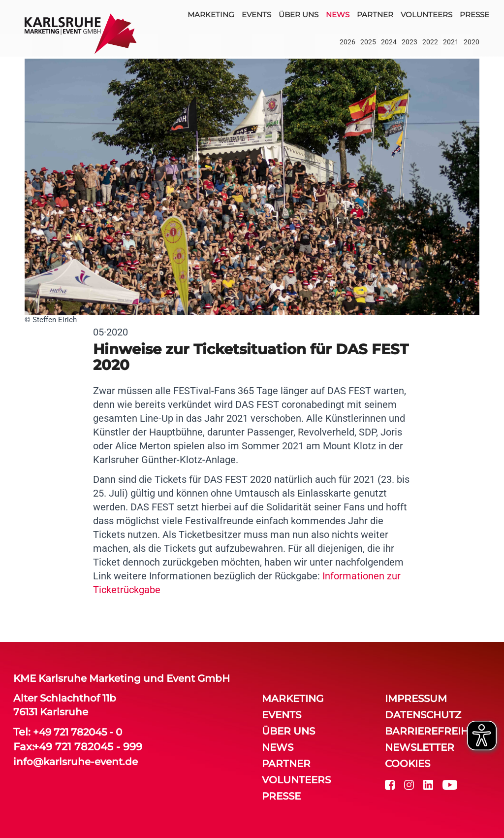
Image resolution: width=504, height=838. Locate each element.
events (256, 15)
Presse (474, 15)
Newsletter (420, 747)
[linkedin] (428, 784)
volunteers (426, 15)
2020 (472, 42)
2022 (430, 42)
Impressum (416, 699)
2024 (389, 42)
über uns (299, 15)
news (338, 15)
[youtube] (450, 784)
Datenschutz (423, 715)
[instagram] (409, 784)
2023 (409, 42)
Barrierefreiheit (434, 731)
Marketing (211, 15)
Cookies (408, 764)
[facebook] (390, 784)
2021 (451, 42)
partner (375, 15)
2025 (368, 42)
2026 (347, 42)
